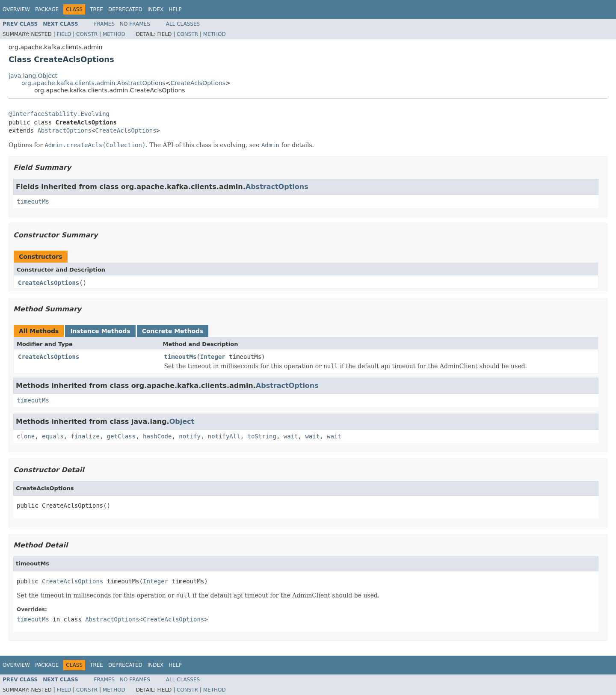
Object (182, 421)
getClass (121, 436)
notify (190, 436)
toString (262, 436)
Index (156, 9)
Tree (96, 9)
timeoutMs (33, 201)
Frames (105, 24)
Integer (213, 357)
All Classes (183, 24)
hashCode (157, 436)
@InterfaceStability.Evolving (59, 114)
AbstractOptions (64, 130)
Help (175, 9)
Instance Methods (100, 331)
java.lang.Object (33, 76)
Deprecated (125, 9)
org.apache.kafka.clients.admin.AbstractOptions (93, 83)
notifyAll (224, 436)
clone (26, 436)
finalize (85, 436)
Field (64, 34)
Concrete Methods (173, 331)
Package (47, 9)
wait (291, 436)
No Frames (135, 24)
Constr (87, 34)
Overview (16, 9)
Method (114, 34)
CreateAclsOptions (198, 83)
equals (53, 436)
